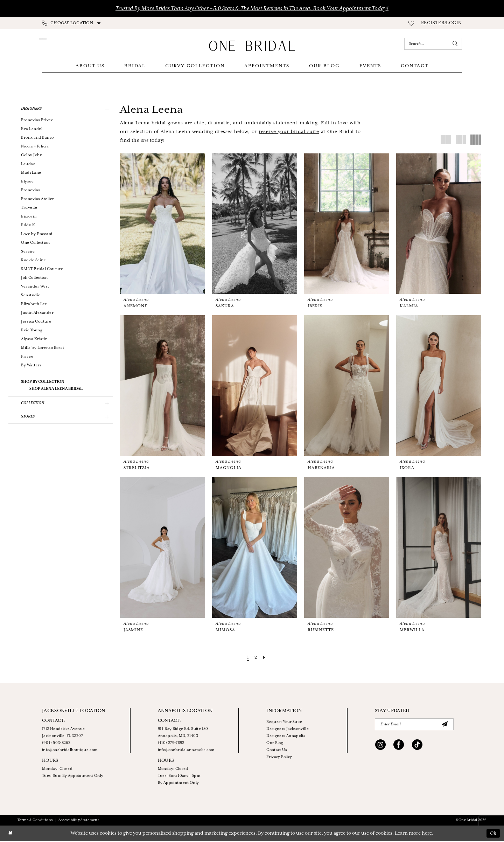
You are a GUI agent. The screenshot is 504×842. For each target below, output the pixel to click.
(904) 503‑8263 (56, 744)
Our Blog (275, 744)
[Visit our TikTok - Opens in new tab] (417, 746)
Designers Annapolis (286, 737)
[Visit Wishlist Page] (411, 23)
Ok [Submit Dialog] (493, 834)
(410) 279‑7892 (171, 744)
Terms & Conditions (35, 821)
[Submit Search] (455, 44)
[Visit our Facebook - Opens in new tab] (399, 746)
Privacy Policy (279, 758)
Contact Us (277, 751)
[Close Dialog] (10, 834)
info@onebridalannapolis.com (186, 751)
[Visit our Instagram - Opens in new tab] (380, 746)
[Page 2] (256, 658)
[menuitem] (71, 23)
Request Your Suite (284, 723)
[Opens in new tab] (289, 133)
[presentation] (163, 224)
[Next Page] (264, 658)
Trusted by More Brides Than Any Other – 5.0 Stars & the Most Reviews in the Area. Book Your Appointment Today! (252, 9)
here (427, 834)
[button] (442, 23)
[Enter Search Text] (433, 44)
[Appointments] (73, 44)
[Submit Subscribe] (445, 725)
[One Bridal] (252, 46)
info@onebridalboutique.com (70, 751)
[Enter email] (414, 725)
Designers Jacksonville (288, 730)
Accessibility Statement (79, 821)
